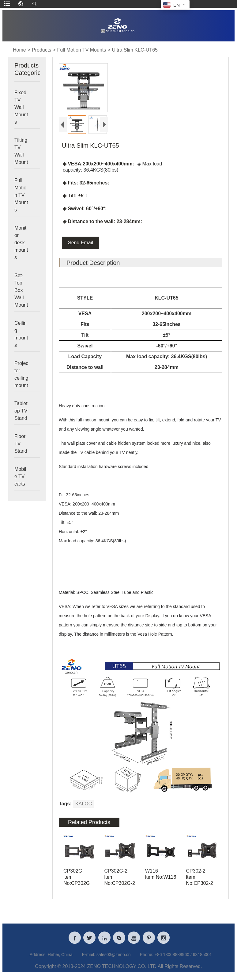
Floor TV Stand (21, 444)
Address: (38, 958)
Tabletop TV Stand (21, 411)
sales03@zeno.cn (114, 958)
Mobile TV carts (20, 476)
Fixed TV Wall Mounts (21, 107)
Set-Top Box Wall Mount (21, 290)
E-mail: (89, 958)
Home (19, 50)
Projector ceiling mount (21, 374)
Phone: (147, 958)
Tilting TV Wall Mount (21, 151)
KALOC (84, 804)
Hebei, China (60, 958)
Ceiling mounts (21, 334)
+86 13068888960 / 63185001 (183, 958)
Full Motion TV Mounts (81, 50)
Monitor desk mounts (21, 243)
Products (41, 50)
